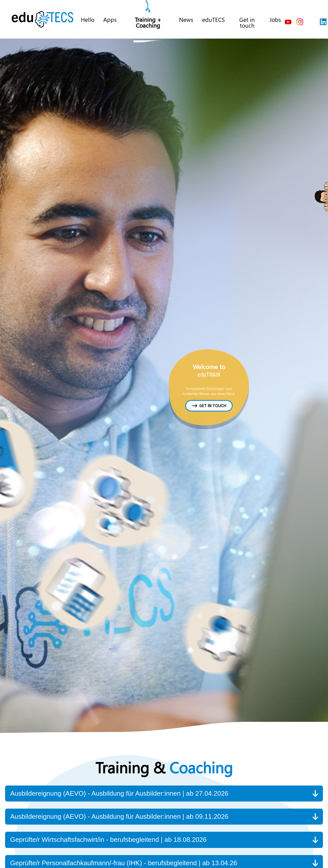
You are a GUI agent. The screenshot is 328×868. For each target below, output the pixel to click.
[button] (164, 794)
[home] (42, 19)
